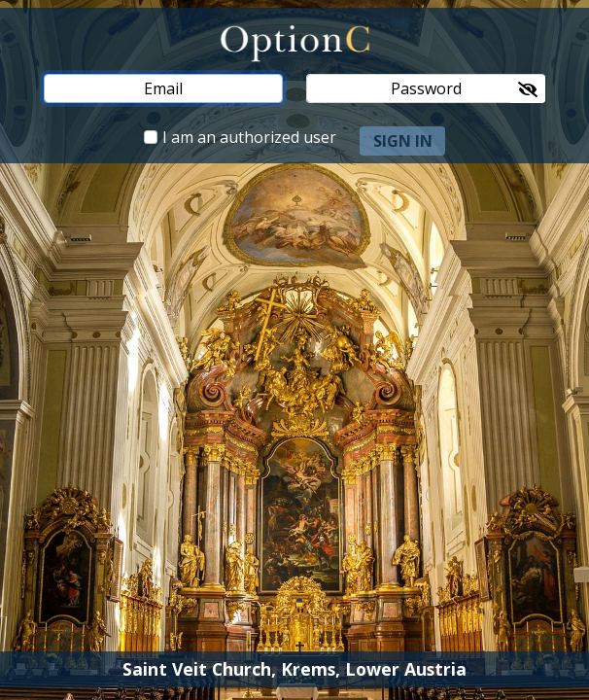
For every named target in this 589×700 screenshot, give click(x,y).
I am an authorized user (249, 137)
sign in (403, 141)
